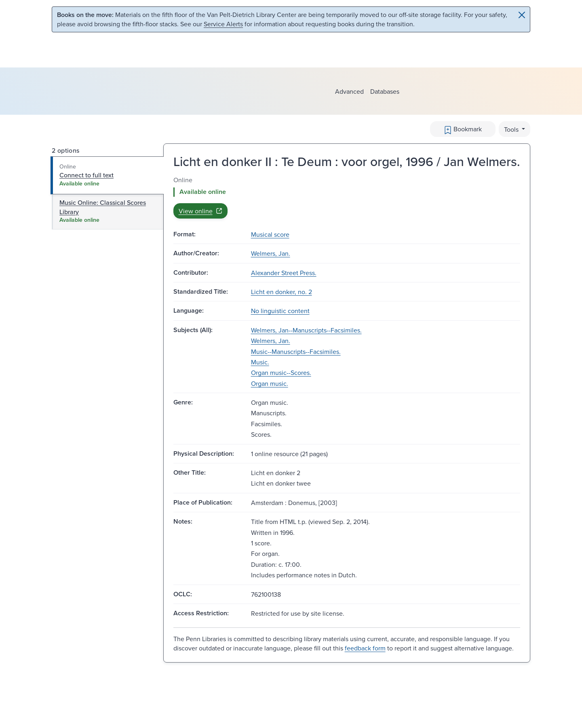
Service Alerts (223, 24)
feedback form (365, 648)
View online (200, 211)
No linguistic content (280, 311)
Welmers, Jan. (271, 253)
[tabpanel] (347, 197)
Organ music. (270, 383)
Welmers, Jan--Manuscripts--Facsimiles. (306, 330)
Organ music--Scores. (281, 372)
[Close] (522, 15)
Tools (512, 129)
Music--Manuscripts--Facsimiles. (296, 351)
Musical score (270, 234)
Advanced (349, 91)
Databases (385, 91)
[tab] (107, 175)
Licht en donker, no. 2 (282, 292)
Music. (260, 362)
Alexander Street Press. (284, 273)
